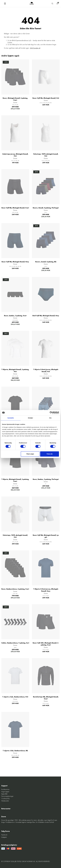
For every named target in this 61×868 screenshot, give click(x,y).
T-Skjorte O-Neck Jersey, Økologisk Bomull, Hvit (46, 371)
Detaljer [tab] (31, 418)
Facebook (4, 835)
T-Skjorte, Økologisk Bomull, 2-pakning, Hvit (15, 371)
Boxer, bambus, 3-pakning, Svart (15, 316)
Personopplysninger (7, 796)
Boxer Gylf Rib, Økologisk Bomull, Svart (15, 208)
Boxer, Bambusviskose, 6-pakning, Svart (15, 589)
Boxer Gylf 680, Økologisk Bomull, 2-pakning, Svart (46, 644)
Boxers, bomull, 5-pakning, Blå (46, 262)
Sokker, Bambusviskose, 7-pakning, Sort (15, 643)
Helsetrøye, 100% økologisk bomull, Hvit (46, 155)
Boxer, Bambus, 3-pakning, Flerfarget (46, 479)
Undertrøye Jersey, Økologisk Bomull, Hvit (15, 155)
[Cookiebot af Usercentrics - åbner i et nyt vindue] (51, 413)
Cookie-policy (5, 799)
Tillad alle (50, 454)
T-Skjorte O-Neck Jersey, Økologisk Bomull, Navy (46, 590)
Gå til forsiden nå (35, 48)
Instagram (4, 837)
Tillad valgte (30, 454)
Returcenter (6, 809)
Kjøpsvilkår (4, 794)
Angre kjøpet (5, 792)
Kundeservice (5, 789)
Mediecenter (5, 801)
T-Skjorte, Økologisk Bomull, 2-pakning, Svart (15, 480)
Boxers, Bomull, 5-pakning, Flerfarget (46, 208)
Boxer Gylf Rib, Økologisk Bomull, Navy (15, 262)
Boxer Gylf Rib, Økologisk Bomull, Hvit (46, 98)
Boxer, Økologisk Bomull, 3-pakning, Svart (15, 99)
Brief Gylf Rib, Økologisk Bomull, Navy (46, 316)
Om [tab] (50, 418)
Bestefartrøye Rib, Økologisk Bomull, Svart (46, 698)
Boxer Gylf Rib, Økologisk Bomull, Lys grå (46, 536)
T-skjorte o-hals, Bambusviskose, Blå (15, 751)
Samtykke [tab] (11, 418)
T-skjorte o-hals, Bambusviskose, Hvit (15, 697)
